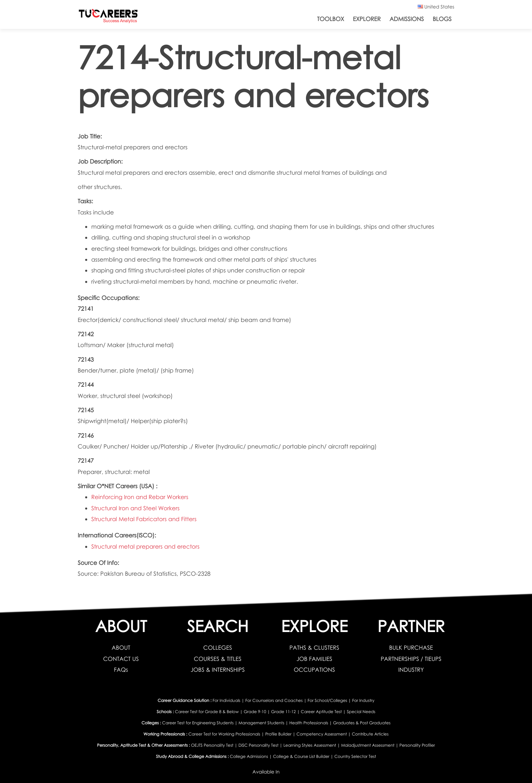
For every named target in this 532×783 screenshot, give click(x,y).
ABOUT (121, 647)
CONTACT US (121, 659)
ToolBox (331, 19)
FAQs (121, 670)
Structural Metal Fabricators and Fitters (145, 519)
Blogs (442, 19)
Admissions (407, 19)
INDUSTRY (411, 670)
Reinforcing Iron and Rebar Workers (140, 497)
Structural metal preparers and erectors (146, 546)
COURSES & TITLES (217, 659)
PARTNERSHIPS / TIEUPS (411, 659)
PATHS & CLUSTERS (314, 647)
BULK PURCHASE (411, 647)
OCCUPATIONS (314, 670)
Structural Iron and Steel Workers (136, 508)
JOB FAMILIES (314, 659)
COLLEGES (218, 647)
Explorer (367, 19)
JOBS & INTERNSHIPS (218, 670)
